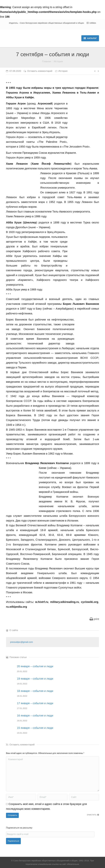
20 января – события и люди (35, 666)
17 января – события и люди (35, 703)
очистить (92, 815)
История (58, 61)
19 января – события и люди (35, 679)
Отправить (12, 815)
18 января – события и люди (35, 691)
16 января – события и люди (35, 716)
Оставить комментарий (40, 71)
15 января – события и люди (35, 728)
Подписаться (13, 841)
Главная (47, 61)
